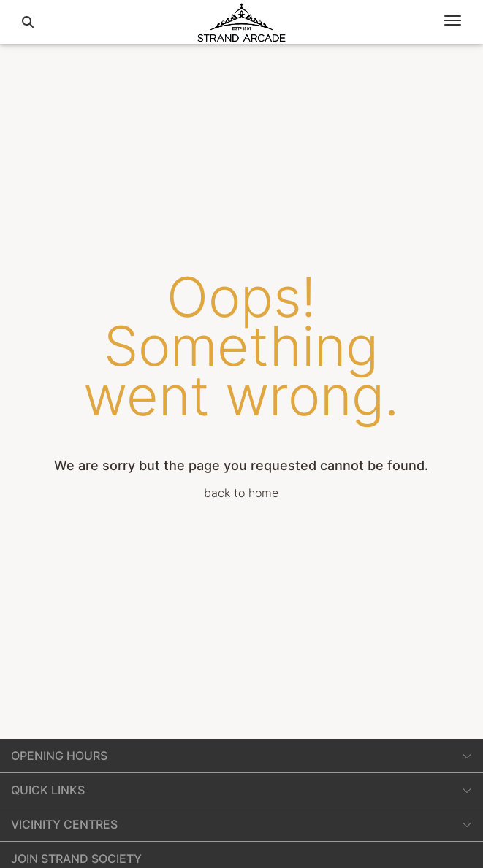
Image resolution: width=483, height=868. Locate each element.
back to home (241, 493)
